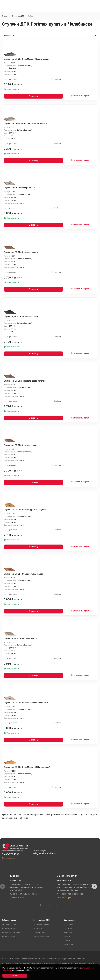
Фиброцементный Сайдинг (12, 932)
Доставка (68, 932)
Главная (5, 16)
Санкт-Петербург (67, 876)
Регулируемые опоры (41, 936)
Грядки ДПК (37, 928)
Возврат (67, 940)
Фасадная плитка (8, 936)
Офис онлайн (69, 944)
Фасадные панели (9, 928)
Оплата (67, 936)
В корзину (33, 96)
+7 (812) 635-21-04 (64, 880)
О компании (68, 924)
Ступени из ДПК (18, 16)
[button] (94, 886)
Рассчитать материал (80, 96)
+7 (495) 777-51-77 (17, 880)
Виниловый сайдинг (9, 924)
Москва (15, 876)
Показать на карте (17, 898)
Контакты (68, 928)
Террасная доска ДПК (41, 924)
